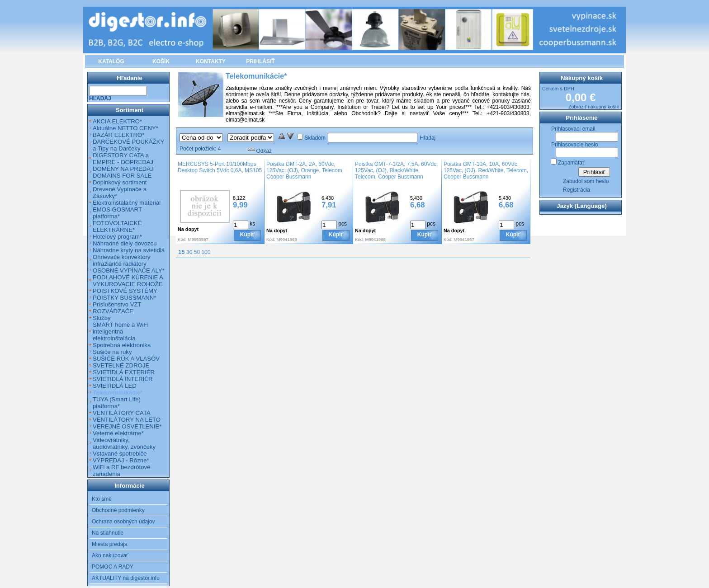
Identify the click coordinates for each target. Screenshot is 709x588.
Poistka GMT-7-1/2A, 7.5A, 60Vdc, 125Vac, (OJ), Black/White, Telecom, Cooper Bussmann (396, 170)
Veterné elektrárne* (118, 433)
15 (182, 252)
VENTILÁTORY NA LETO (127, 420)
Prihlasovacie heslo (574, 145)
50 (197, 252)
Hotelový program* (117, 237)
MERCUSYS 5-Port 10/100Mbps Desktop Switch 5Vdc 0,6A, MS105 (220, 167)
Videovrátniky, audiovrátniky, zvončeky (124, 443)
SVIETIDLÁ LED (115, 386)
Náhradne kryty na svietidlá (129, 250)
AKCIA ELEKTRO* (117, 121)
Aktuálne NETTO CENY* (125, 128)
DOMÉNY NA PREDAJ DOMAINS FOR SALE (123, 172)
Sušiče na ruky (112, 352)
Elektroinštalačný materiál (127, 203)
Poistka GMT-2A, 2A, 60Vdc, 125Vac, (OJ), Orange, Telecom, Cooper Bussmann (305, 170)
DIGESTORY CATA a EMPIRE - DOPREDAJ (123, 159)
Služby (102, 318)
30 (189, 252)
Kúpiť (247, 235)
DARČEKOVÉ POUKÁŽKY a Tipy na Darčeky (128, 145)
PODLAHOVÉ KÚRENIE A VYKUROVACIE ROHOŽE (128, 281)
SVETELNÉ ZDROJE (121, 365)
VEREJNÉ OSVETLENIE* (127, 426)
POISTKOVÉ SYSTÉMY (125, 291)
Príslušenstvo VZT (117, 304)
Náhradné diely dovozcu (125, 243)
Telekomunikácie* (118, 393)
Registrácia (577, 190)
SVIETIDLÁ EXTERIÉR (124, 372)
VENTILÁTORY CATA (122, 413)
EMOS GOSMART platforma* (117, 213)
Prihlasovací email (573, 129)
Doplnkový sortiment (120, 182)
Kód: (182, 239)
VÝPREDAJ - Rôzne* (121, 460)
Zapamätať (571, 163)
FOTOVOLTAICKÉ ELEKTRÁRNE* (117, 226)
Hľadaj (428, 138)
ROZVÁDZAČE (113, 311)
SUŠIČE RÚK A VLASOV (126, 359)
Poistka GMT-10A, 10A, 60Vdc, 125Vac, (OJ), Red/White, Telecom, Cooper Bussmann (486, 170)
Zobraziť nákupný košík (594, 107)
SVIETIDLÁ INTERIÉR (123, 379)
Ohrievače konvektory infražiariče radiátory (122, 260)
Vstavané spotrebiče (120, 454)
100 (206, 252)
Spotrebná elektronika (122, 345)
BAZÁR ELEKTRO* (118, 135)
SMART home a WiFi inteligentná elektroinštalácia (121, 332)
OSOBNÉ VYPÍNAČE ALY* (129, 270)
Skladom (315, 138)
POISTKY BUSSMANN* (124, 298)
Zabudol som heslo (586, 181)
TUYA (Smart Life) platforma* (117, 403)
